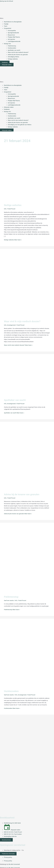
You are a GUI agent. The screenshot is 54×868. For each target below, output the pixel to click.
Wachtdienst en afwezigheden (13, 22)
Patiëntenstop (12, 46)
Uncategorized (11, 325)
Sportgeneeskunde (13, 33)
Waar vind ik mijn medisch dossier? (18, 52)
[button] (27, 18)
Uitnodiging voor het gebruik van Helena (20, 125)
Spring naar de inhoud (6, 1)
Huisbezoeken (12, 48)
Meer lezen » (13, 240)
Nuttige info (7, 44)
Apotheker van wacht (14, 50)
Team (6, 26)
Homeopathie (12, 31)
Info (5, 209)
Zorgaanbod (7, 28)
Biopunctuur (11, 35)
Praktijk (6, 24)
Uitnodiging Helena (13, 57)
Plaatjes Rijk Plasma (14, 37)
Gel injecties (11, 39)
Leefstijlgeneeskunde (14, 41)
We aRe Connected (14, 864)
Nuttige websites (13, 59)
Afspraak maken (9, 107)
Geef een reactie (9, 600)
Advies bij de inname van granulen (18, 55)
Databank (7, 109)
